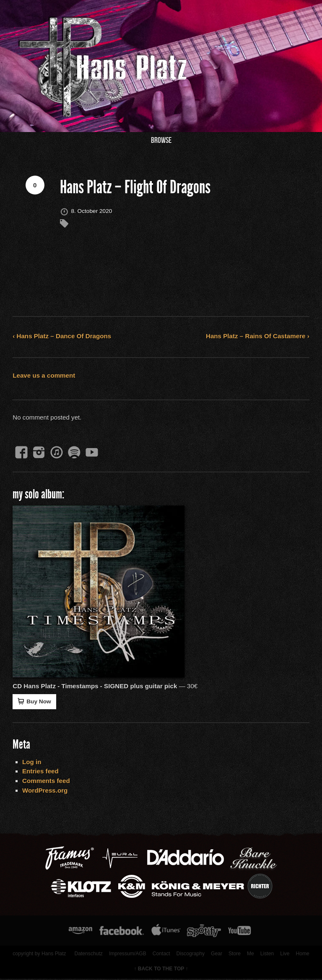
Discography (190, 954)
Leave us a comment (44, 375)
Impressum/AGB (127, 954)
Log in (32, 762)
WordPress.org (45, 791)
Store (234, 954)
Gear (216, 954)
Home (302, 954)
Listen (267, 954)
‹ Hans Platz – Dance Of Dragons (62, 336)
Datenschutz (88, 954)
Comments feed (47, 781)
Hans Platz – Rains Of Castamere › (257, 336)
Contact (161, 954)
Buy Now (35, 702)
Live (285, 954)
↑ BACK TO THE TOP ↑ (161, 970)
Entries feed (41, 772)
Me (250, 954)
